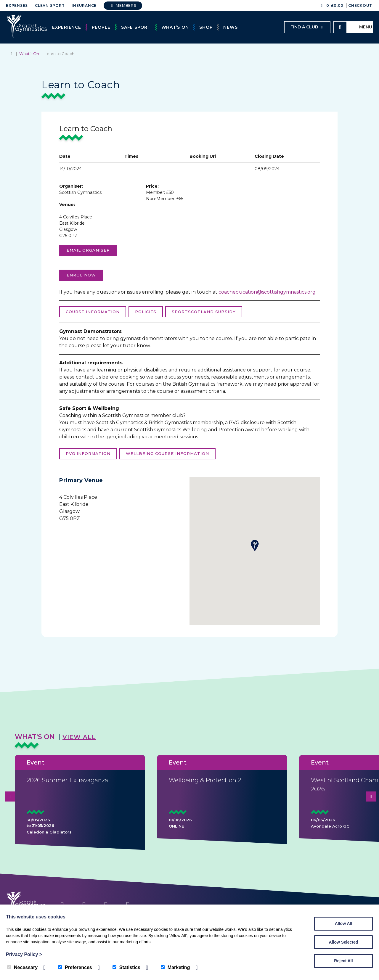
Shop (206, 27)
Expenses (17, 5)
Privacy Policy (24, 954)
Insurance (84, 5)
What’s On (175, 27)
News (230, 27)
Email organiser (88, 250)
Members (123, 5)
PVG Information (88, 453)
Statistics (126, 967)
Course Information (93, 312)
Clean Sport (50, 5)
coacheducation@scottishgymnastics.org (267, 292)
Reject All (343, 961)
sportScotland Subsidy (204, 312)
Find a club (307, 27)
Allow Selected (344, 942)
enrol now (81, 275)
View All (79, 737)
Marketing (175, 967)
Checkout (360, 5)
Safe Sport (136, 27)
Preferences (75, 967)
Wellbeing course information (167, 453)
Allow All (344, 923)
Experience (67, 27)
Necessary (22, 967)
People (101, 27)
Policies (146, 312)
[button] (255, 545)
